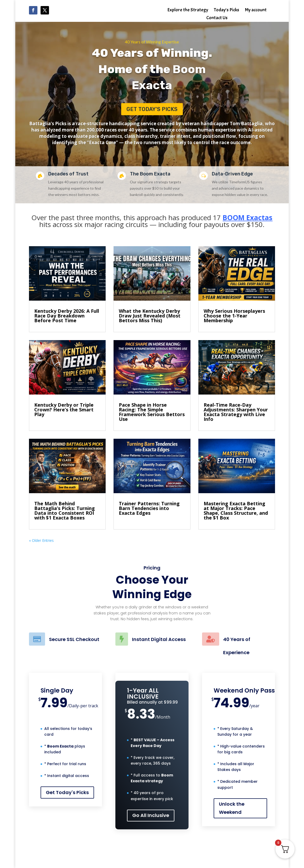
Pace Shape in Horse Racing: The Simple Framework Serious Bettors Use (152, 412)
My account (256, 11)
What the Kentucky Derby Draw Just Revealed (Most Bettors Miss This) (150, 316)
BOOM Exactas (247, 218)
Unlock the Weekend (232, 808)
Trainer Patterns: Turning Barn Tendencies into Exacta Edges (149, 508)
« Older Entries (41, 540)
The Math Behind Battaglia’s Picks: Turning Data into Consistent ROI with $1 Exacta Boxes (65, 511)
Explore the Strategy (188, 11)
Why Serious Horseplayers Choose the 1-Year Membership (234, 316)
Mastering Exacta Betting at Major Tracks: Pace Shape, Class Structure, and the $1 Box (236, 511)
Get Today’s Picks (152, 109)
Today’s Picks (227, 11)
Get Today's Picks (67, 792)
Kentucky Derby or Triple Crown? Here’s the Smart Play (64, 410)
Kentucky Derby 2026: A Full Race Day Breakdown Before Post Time (67, 316)
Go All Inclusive (151, 815)
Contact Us (217, 18)
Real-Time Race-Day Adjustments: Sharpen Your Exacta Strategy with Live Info (236, 412)
